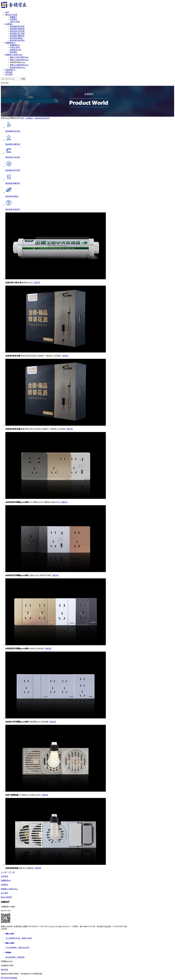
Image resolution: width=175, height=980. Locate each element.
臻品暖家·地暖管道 (17, 29)
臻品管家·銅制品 (16, 38)
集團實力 (13, 17)
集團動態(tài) (10, 43)
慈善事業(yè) (10, 70)
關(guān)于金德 (11, 15)
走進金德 (4, 876)
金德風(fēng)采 (16, 50)
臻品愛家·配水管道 (17, 26)
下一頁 (12, 872)
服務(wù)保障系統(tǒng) (19, 65)
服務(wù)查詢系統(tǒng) (19, 60)
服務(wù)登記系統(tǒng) (19, 57)
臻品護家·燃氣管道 (17, 36)
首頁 (7, 12)
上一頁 (4, 872)
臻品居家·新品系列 (17, 40)
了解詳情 (37, 283)
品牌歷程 (13, 19)
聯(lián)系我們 (6, 897)
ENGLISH (5, 83)
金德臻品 (9, 24)
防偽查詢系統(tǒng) (17, 67)
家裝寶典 (13, 52)
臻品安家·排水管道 (17, 31)
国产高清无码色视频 (9, 978)
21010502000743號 (120, 926)
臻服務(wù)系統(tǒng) (14, 55)
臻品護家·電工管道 (17, 33)
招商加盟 (9, 72)
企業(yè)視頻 (15, 22)
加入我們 (9, 74)
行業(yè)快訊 (15, 47)
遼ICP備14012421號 (87, 926)
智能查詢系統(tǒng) (17, 62)
